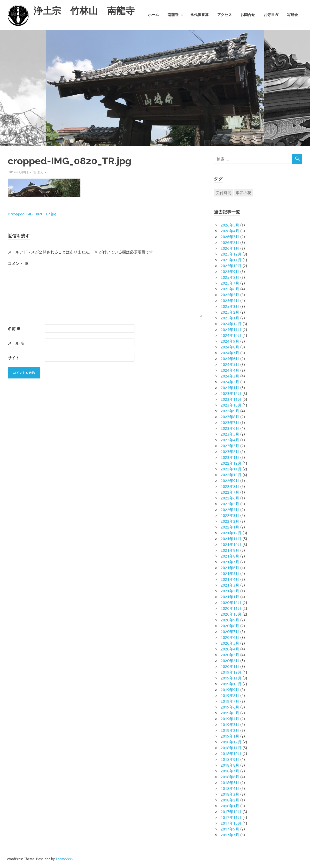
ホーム (153, 15)
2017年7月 (230, 835)
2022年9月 (230, 480)
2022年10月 (231, 475)
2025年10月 (231, 265)
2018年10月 (231, 753)
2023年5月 (230, 434)
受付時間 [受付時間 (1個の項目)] (224, 192)
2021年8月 (230, 556)
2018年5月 (230, 782)
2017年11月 (231, 817)
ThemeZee (64, 859)
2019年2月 (230, 730)
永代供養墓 (199, 15)
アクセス (225, 15)
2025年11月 (231, 260)
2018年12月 (231, 742)
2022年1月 (230, 527)
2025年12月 (231, 254)
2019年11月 (231, 678)
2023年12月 (231, 393)
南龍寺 (176, 15)
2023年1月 (230, 457)
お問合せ (248, 15)
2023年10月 (231, 405)
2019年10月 (231, 684)
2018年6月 (230, 777)
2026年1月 (230, 248)
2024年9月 (230, 341)
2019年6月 (230, 707)
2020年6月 (230, 637)
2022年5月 (230, 504)
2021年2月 (230, 591)
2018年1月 (230, 806)
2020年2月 (230, 660)
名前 (14, 328)
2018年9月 (230, 759)
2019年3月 (230, 724)
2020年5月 (230, 643)
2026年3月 (230, 236)
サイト (14, 358)
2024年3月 (230, 376)
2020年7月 (230, 631)
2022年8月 (230, 486)
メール (16, 343)
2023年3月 (230, 445)
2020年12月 (231, 602)
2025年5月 (230, 294)
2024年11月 (231, 329)
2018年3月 (230, 794)
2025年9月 (230, 271)
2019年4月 (230, 718)
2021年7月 (230, 562)
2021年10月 (231, 544)
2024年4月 (230, 370)
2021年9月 (230, 550)
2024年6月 (230, 358)
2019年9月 (230, 689)
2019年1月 (230, 736)
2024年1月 (230, 387)
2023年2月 (230, 451)
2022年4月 (230, 509)
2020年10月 (231, 614)
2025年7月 (230, 283)
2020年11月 (231, 608)
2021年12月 (231, 533)
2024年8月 (230, 347)
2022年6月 (230, 498)
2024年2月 (230, 382)
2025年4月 (230, 300)
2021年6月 (230, 567)
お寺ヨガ (271, 15)
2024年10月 (231, 335)
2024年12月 (231, 324)
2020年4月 (230, 649)
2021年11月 (231, 538)
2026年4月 (230, 231)
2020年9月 (230, 620)
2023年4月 (230, 440)
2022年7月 (230, 492)
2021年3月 (230, 585)
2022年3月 (230, 515)
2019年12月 (231, 672)
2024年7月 (230, 353)
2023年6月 (230, 428)
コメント (18, 263)
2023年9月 (230, 411)
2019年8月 (230, 695)
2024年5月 (230, 364)
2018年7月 (230, 771)
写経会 (292, 15)
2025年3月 (230, 306)
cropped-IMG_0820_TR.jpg (33, 214)
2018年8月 (230, 765)
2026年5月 (230, 225)
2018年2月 (230, 800)
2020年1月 (230, 666)
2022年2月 (230, 521)
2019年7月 (230, 701)
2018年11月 (231, 747)
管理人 (38, 172)
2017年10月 (231, 823)
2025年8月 (230, 277)
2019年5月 (230, 713)
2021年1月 (230, 596)
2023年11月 (231, 399)
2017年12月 (231, 811)
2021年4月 (230, 579)
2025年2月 (230, 312)
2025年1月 (230, 318)
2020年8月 (230, 626)
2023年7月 (230, 422)
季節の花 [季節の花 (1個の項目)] (243, 192)
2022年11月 (231, 469)
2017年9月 (230, 829)
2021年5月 (230, 573)
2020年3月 (230, 655)
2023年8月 (230, 416)
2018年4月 (230, 788)
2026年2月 (230, 242)
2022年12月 (231, 463)
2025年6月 (230, 289)
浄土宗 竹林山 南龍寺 (84, 11)
